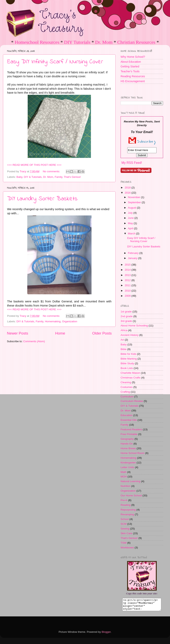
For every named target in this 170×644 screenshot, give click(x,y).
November (134, 197)
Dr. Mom (104, 42)
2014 (128, 270)
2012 (128, 280)
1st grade (126, 312)
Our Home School (131, 495)
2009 (128, 296)
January (133, 258)
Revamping (127, 514)
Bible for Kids (128, 354)
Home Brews (128, 448)
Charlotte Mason (130, 373)
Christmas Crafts (131, 378)
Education (127, 415)
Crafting (125, 392)
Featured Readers (131, 429)
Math (124, 472)
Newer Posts (17, 333)
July (131, 213)
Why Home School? (133, 57)
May (131, 223)
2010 (128, 291)
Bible (124, 349)
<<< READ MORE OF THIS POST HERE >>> (34, 165)
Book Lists (127, 368)
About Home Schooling (134, 326)
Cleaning (126, 382)
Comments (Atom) (34, 341)
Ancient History (130, 335)
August (132, 208)
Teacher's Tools (130, 71)
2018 (128, 188)
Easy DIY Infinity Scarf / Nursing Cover (55, 62)
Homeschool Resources (37, 42)
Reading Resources (133, 76)
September (135, 202)
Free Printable (129, 434)
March (132, 233)
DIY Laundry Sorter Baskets (42, 199)
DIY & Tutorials (33, 177)
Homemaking (53, 321)
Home (60, 333)
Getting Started (130, 66)
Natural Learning (130, 481)
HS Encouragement (133, 81)
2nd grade (127, 316)
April (131, 228)
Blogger (106, 634)
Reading (126, 505)
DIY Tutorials (77, 42)
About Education (131, 62)
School (125, 519)
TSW (124, 543)
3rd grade (126, 321)
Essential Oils (129, 420)
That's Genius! (72, 177)
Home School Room (133, 453)
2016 (128, 193)
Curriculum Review (132, 401)
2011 (128, 285)
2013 (128, 275)
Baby (19, 177)
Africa (124, 330)
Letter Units (127, 467)
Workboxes (127, 548)
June (131, 218)
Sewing (125, 529)
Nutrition (126, 486)
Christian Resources (136, 42)
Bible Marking (129, 359)
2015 (128, 265)
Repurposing (128, 510)
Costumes (127, 387)
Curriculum (127, 397)
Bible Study (127, 363)
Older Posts (102, 333)
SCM (124, 524)
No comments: (52, 171)
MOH (124, 477)
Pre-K (124, 500)
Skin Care (126, 533)
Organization (70, 321)
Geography (127, 439)
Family (58, 177)
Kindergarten (128, 463)
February (134, 253)
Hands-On (127, 444)
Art (122, 340)
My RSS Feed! (132, 163)
